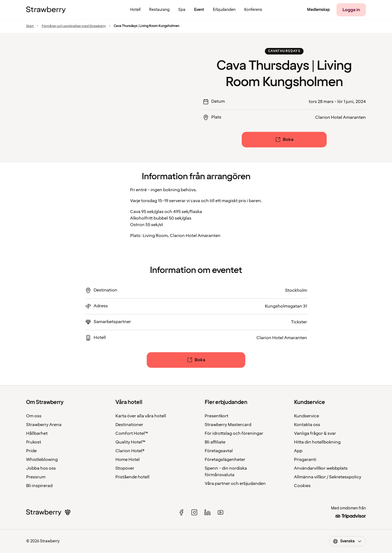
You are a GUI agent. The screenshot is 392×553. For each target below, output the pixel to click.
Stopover (125, 468)
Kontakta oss (307, 425)
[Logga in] (351, 10)
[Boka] (284, 140)
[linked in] (207, 512)
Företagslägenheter (225, 460)
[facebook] (181, 512)
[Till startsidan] (46, 10)
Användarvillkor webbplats (321, 468)
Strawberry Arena (44, 425)
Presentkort (217, 416)
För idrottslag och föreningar (234, 433)
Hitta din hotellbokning (317, 442)
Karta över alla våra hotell (141, 416)
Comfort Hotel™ (132, 433)
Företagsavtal (219, 451)
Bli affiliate (215, 442)
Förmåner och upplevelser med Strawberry (74, 26)
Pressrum (36, 477)
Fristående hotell (132, 477)
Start (30, 26)
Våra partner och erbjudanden (235, 484)
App (298, 451)
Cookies (302, 486)
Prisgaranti (305, 460)
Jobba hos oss (41, 468)
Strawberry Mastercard (228, 425)
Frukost (34, 442)
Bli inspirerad (39, 486)
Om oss (34, 416)
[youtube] (220, 512)
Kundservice (307, 416)
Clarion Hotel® (130, 451)
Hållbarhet (37, 433)
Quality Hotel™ (130, 442)
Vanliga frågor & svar (315, 433)
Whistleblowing (42, 460)
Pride (31, 451)
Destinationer (129, 425)
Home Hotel (128, 460)
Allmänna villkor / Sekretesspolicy (328, 477)
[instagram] (194, 512)
